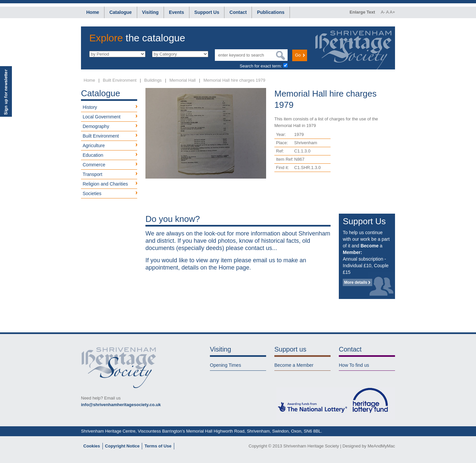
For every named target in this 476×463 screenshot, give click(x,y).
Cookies (92, 446)
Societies (92, 193)
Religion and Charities (105, 184)
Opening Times (225, 365)
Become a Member (294, 365)
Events (177, 12)
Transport (92, 174)
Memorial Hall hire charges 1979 (234, 80)
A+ (392, 12)
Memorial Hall (183, 80)
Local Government (101, 117)
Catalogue (121, 12)
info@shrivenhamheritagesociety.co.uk (121, 405)
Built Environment (120, 80)
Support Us (207, 12)
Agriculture (94, 146)
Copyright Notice (122, 446)
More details (356, 282)
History (90, 107)
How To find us (354, 365)
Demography (96, 126)
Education (93, 155)
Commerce (94, 165)
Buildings (153, 80)
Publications (271, 12)
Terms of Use (158, 446)
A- (383, 12)
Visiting (150, 12)
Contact (238, 12)
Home (93, 12)
